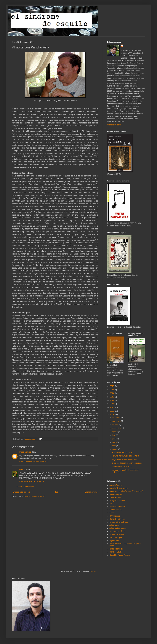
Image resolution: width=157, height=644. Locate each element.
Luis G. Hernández (117, 534)
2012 (112, 400)
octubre (115, 425)
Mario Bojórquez (116, 537)
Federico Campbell (117, 507)
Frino (111, 513)
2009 (112, 411)
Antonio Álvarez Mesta (119, 488)
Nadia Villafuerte (116, 549)
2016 (112, 386)
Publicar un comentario (25, 487)
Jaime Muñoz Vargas (118, 528)
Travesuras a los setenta (122, 466)
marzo (115, 449)
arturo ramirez (25, 452)
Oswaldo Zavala (116, 552)
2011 (112, 404)
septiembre (117, 428)
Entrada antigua (91, 492)
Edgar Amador (115, 497)
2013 (112, 397)
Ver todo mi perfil (114, 125)
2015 (112, 390)
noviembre (117, 421)
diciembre (116, 418)
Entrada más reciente (21, 492)
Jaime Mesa (114, 525)
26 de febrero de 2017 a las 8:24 (32, 481)
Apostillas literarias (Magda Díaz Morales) (126, 491)
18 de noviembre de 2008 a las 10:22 (34, 461)
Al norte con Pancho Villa (122, 452)
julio (114, 435)
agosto (115, 432)
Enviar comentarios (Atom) (34, 496)
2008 (112, 415)
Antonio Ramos (116, 485)
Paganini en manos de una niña (124, 460)
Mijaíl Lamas (115, 541)
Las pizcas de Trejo (117, 531)
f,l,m (111, 504)
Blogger (93, 571)
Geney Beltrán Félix (117, 519)
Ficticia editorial (116, 510)
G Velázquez (115, 516)
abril (114, 446)
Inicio (57, 492)
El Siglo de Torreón (117, 501)
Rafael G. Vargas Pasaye (120, 555)
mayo (115, 442)
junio (114, 439)
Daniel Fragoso (116, 494)
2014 (112, 393)
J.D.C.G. (22, 469)
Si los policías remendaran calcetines (127, 463)
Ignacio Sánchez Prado (119, 522)
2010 (112, 407)
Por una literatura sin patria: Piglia (125, 456)
